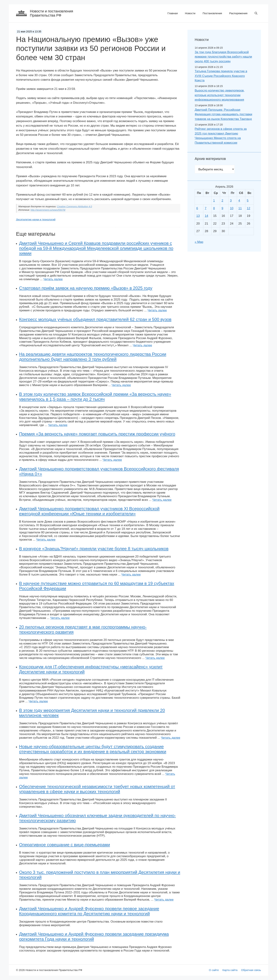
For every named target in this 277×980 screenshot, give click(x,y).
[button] (256, 13)
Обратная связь (251, 970)
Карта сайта (230, 970)
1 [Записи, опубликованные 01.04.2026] (214, 201)
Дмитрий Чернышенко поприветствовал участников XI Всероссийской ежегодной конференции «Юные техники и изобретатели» (89, 511)
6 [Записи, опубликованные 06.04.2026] (197, 208)
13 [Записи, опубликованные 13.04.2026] (198, 216)
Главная (173, 13)
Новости (190, 13)
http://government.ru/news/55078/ (48, 210)
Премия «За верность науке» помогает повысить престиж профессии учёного (97, 434)
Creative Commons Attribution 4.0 (74, 206)
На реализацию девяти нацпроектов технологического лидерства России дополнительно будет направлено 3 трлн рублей (93, 357)
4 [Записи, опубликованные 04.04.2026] (239, 201)
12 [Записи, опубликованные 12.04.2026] (248, 208)
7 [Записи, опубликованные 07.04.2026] (206, 208)
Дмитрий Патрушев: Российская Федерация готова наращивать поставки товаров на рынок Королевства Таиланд (223, 114)
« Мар (199, 242)
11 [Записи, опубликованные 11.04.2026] (240, 208)
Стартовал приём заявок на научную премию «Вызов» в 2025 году (86, 288)
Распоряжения (238, 13)
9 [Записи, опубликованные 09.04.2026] (222, 208)
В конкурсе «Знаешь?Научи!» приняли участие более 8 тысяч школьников (94, 549)
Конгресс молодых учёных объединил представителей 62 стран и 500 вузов (95, 319)
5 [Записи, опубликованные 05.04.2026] (248, 201)
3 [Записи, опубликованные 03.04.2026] (231, 201)
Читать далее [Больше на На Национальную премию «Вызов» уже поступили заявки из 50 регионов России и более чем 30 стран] (53, 279)
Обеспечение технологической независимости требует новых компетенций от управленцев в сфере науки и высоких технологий (97, 789)
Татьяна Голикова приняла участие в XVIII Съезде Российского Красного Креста (221, 76)
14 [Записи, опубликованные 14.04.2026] (206, 216)
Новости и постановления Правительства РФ (52, 13)
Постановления (212, 13)
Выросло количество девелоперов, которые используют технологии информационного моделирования (220, 95)
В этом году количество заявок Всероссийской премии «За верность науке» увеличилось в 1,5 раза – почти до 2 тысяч (95, 397)
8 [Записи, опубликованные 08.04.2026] (214, 208)
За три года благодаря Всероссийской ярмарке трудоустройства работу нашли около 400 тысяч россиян (223, 57)
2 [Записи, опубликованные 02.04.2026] (222, 201)
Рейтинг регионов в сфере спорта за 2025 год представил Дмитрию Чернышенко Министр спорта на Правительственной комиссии (221, 136)
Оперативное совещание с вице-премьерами (64, 845)
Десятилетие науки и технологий (36, 220)
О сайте (214, 970)
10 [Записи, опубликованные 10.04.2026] (232, 208)
